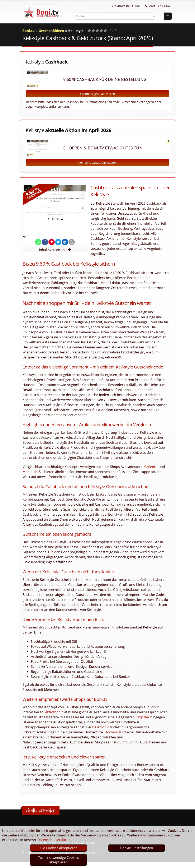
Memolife (30, 472)
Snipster (143, 717)
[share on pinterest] (52, 242)
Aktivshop (53, 712)
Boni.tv (28, 31)
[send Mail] (72, 242)
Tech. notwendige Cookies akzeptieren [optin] (58, 860)
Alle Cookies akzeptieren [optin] (58, 848)
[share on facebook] (45, 242)
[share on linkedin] (65, 242)
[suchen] (154, 16)
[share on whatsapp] (38, 242)
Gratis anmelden (41, 811)
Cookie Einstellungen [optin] (137, 848)
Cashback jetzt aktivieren (98, 94)
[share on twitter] (58, 242)
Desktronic (100, 727)
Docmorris (113, 732)
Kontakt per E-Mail (126, 6)
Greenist (151, 467)
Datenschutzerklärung (55, 840)
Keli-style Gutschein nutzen (97, 163)
